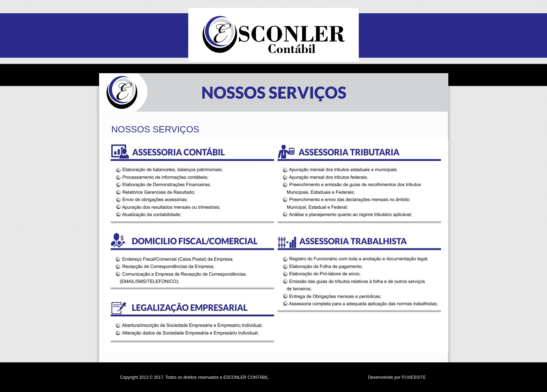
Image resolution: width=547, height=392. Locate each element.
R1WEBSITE (414, 377)
